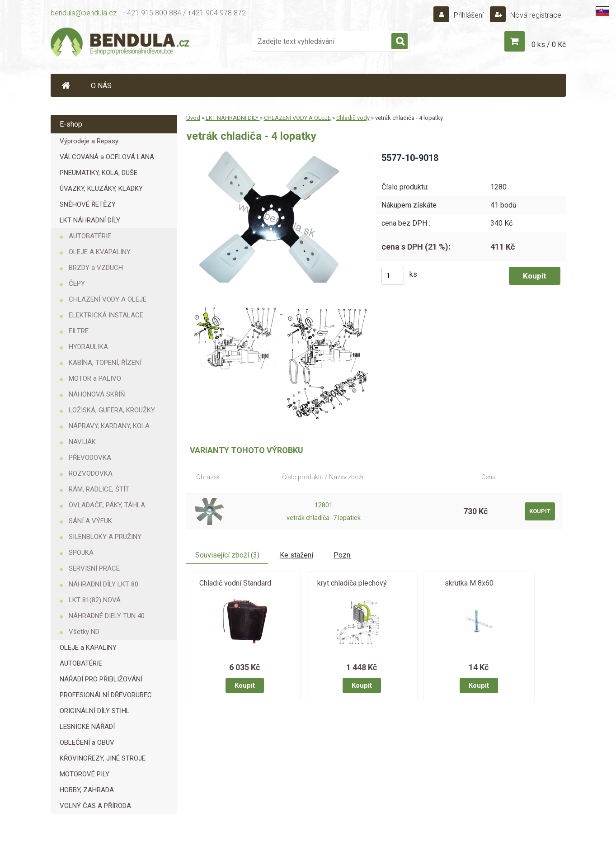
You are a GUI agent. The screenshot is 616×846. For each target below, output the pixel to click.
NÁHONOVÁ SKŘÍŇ (97, 394)
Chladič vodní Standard (235, 583)
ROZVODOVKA (91, 473)
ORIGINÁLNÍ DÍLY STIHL (95, 711)
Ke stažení (296, 555)
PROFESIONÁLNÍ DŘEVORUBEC (106, 695)
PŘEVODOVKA (90, 458)
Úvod (193, 118)
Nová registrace (535, 15)
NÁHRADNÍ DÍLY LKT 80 (103, 584)
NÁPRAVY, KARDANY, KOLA (109, 426)
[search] (400, 42)
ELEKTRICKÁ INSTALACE (106, 315)
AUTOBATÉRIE (90, 236)
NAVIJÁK (82, 442)
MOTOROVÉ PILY (85, 774)
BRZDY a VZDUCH (96, 268)
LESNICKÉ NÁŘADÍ (87, 727)
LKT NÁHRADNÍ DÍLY (90, 220)
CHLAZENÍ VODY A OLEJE (108, 299)
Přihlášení (469, 15)
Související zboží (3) (227, 555)
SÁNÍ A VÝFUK (90, 521)
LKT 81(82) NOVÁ (95, 600)
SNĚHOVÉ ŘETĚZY (88, 204)
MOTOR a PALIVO (95, 378)
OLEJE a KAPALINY (88, 647)
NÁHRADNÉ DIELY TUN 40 (107, 616)
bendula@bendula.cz (84, 13)
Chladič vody (353, 118)
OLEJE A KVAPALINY (100, 252)
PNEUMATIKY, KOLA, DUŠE (99, 173)
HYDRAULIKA (88, 347)
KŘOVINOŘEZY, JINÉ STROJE (103, 758)
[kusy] (393, 276)
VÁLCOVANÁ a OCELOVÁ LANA (107, 157)
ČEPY (77, 284)
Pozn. (343, 555)
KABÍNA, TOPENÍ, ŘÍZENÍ (105, 363)
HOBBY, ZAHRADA (87, 790)
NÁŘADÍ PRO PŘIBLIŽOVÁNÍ (101, 679)
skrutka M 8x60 (469, 583)
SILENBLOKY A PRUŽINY (105, 537)
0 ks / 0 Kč (549, 45)
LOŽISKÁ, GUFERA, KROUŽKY (112, 410)
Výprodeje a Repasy (89, 141)
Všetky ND (84, 632)
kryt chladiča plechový (352, 583)
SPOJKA (81, 553)
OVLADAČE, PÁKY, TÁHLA (107, 505)
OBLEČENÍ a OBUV (87, 742)
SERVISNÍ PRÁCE (94, 568)
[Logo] (121, 43)
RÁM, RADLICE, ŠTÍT (99, 489)
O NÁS (101, 86)
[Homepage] (66, 85)
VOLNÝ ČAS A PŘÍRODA (95, 806)
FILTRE (79, 331)
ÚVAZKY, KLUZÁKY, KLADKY (101, 189)
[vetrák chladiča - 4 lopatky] (274, 155)
